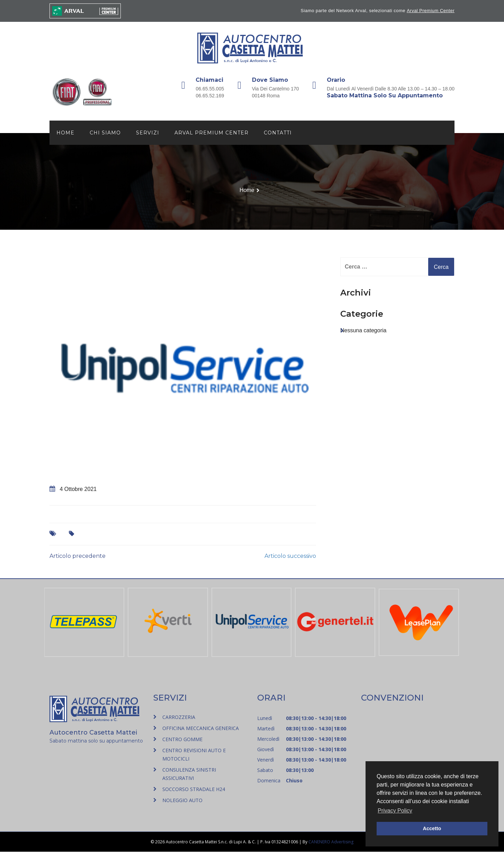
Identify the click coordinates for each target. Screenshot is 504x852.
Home (65, 133)
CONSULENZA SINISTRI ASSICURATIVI (189, 774)
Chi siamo (105, 133)
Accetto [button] (432, 828)
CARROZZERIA (179, 717)
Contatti (278, 133)
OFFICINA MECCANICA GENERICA (201, 728)
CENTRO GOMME (182, 740)
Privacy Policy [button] (395, 811)
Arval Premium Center (431, 11)
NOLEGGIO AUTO (182, 801)
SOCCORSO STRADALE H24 (194, 789)
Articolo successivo (290, 556)
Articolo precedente (78, 556)
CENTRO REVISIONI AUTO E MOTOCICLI (194, 755)
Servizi (148, 133)
